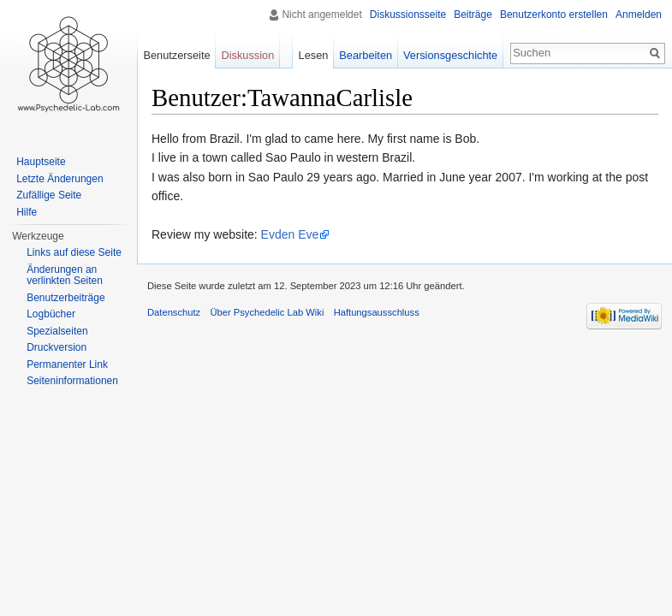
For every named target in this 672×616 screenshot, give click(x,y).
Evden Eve (290, 234)
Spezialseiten (57, 331)
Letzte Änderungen (59, 179)
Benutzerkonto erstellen (554, 15)
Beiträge (473, 15)
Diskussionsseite (408, 15)
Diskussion (247, 55)
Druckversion (56, 347)
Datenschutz (174, 312)
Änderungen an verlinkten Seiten (65, 275)
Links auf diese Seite (74, 252)
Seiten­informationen (72, 381)
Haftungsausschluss (377, 312)
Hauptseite (41, 162)
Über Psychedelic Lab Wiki (267, 312)
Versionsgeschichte (450, 55)
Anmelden (639, 15)
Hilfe (27, 212)
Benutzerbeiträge (65, 298)
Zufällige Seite (49, 195)
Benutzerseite (176, 55)
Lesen (314, 55)
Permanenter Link (67, 364)
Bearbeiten (366, 55)
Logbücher (51, 314)
